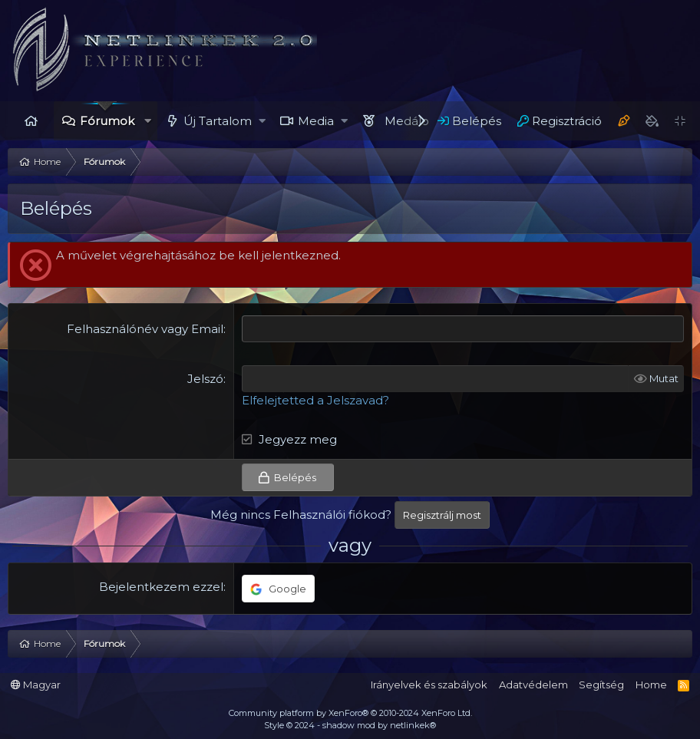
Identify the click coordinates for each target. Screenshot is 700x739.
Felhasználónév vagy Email (145, 329)
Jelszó (205, 379)
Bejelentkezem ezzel (161, 587)
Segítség (601, 685)
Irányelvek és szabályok (429, 685)
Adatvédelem (533, 685)
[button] (148, 121)
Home (31, 121)
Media (316, 121)
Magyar (36, 685)
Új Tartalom (218, 121)
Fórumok (107, 121)
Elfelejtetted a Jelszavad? (315, 400)
